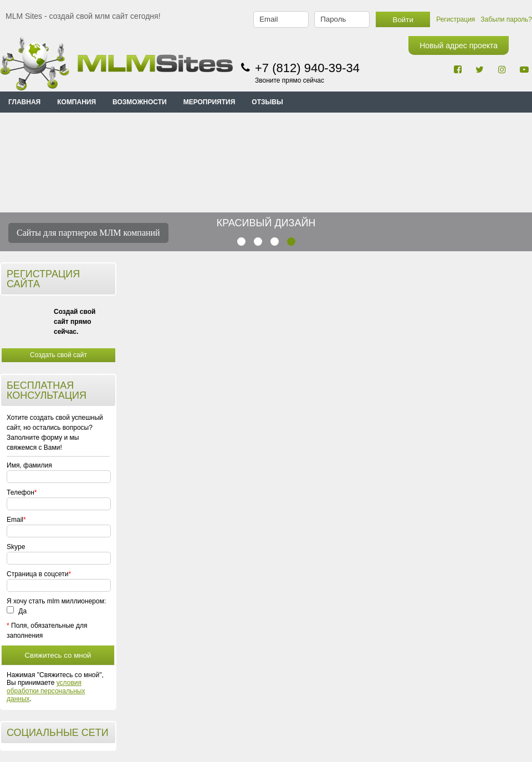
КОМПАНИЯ (76, 102)
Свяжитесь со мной (58, 655)
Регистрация (456, 19)
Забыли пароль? (506, 19)
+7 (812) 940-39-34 (307, 68)
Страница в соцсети (37, 574)
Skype (16, 547)
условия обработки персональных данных (46, 691)
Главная (24, 102)
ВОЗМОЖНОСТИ (140, 102)
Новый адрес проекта (459, 45)
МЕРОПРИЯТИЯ (209, 102)
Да (17, 611)
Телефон (20, 492)
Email (15, 520)
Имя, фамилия (29, 465)
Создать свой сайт (58, 355)
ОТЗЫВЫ (267, 102)
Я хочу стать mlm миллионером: (56, 601)
